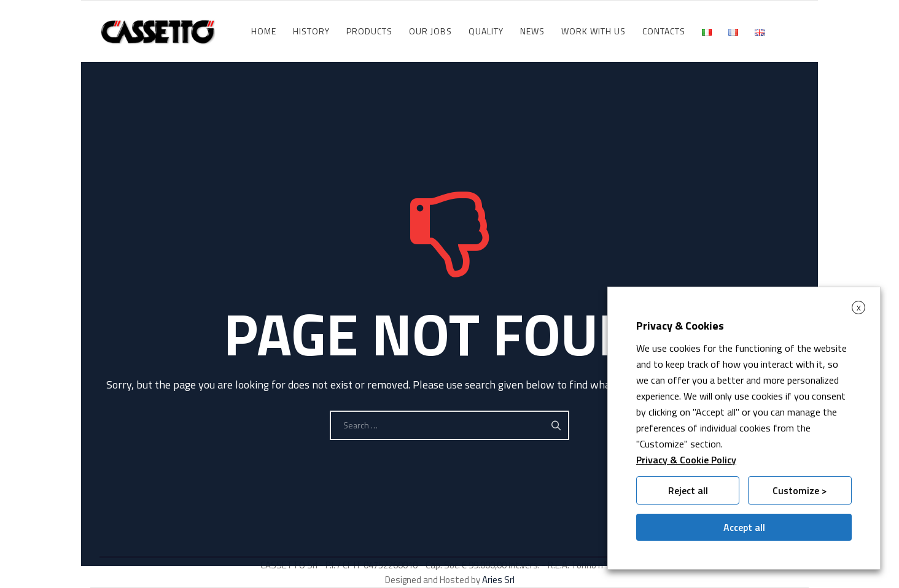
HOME (264, 31)
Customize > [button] (800, 490)
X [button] (859, 308)
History (311, 31)
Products (369, 31)
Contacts (664, 31)
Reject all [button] (688, 490)
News (532, 31)
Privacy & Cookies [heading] (680, 326)
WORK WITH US (593, 31)
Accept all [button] (744, 527)
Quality (486, 31)
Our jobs (430, 31)
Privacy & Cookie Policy (686, 460)
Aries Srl (498, 580)
